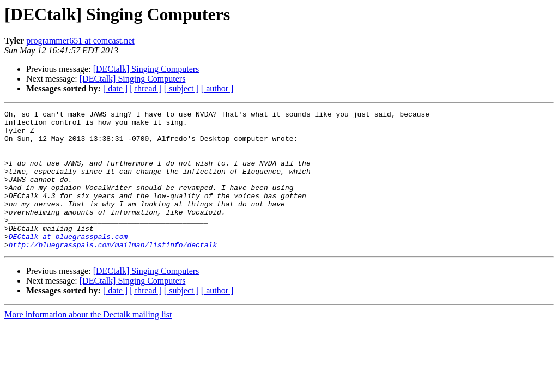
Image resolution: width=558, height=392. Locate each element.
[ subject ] (181, 88)
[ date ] (115, 88)
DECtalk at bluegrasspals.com (68, 262)
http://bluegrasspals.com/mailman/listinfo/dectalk (113, 272)
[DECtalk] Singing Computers (146, 69)
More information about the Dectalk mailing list (88, 342)
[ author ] (217, 88)
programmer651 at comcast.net (80, 41)
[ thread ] (146, 88)
